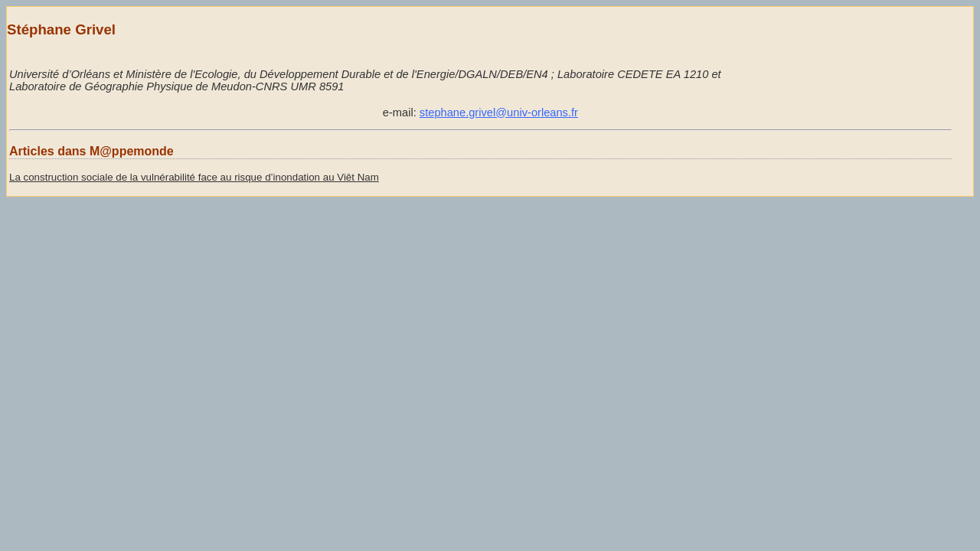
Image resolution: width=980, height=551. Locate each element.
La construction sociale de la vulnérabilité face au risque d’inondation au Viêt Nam (194, 177)
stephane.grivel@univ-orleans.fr (499, 112)
